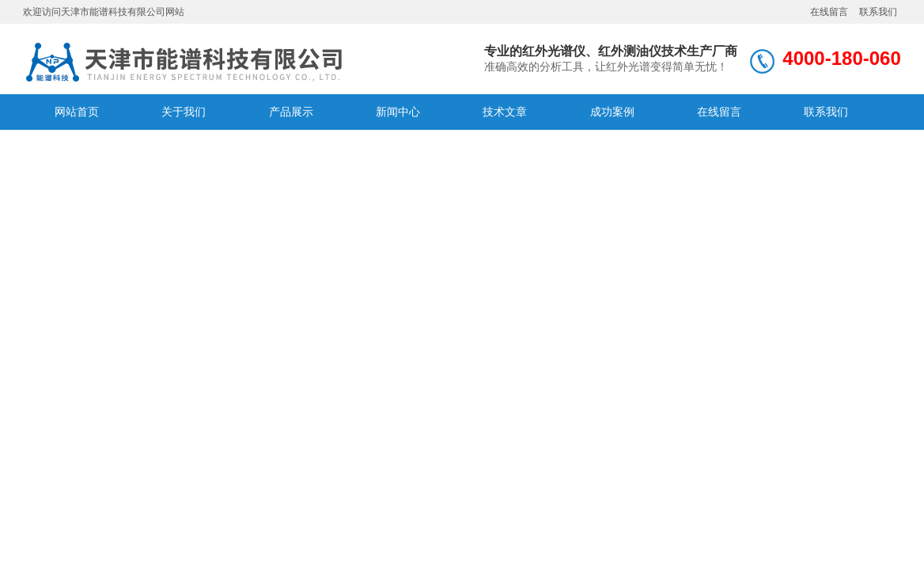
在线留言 (829, 12)
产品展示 (291, 112)
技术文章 (505, 112)
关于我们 (184, 112)
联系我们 (878, 12)
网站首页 (77, 112)
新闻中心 (398, 112)
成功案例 (612, 112)
